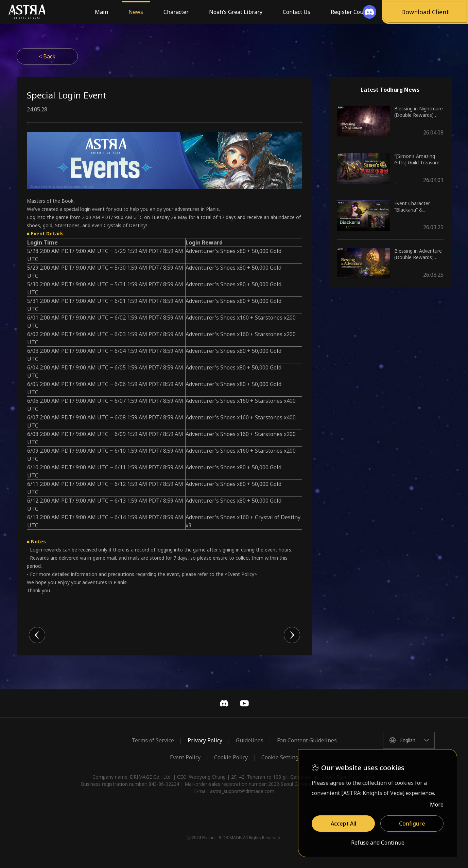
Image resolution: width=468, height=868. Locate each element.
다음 (292, 635)
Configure (412, 824)
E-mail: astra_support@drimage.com (234, 791)
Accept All (343, 824)
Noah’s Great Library (236, 12)
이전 (37, 635)
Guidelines (250, 740)
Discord (224, 703)
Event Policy (185, 757)
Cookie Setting (280, 757)
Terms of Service (153, 740)
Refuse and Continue (378, 843)
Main (101, 12)
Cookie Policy (231, 757)
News (136, 12)
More (437, 804)
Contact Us (297, 12)
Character (176, 12)
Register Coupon (352, 12)
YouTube (244, 703)
